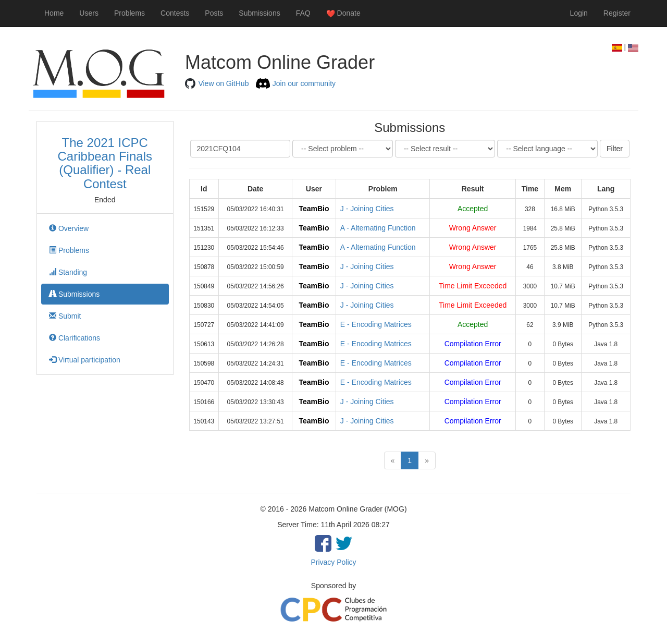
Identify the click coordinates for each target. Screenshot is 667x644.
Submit (65, 316)
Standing (68, 272)
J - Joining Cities (367, 209)
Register (617, 13)
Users (89, 13)
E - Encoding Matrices (376, 324)
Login (579, 13)
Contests (175, 13)
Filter (615, 149)
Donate (343, 13)
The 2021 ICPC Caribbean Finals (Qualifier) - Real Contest (105, 163)
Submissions (259, 13)
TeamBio (314, 209)
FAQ (303, 13)
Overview (69, 228)
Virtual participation (85, 360)
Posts (214, 13)
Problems (129, 13)
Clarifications (75, 338)
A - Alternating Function (378, 228)
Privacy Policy (333, 562)
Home (54, 13)
